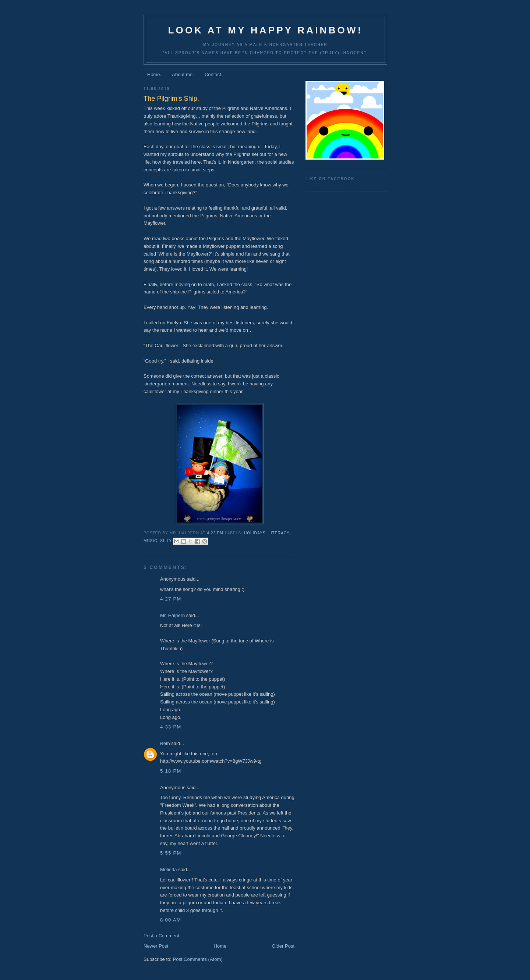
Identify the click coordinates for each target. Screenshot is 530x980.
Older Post (283, 946)
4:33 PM (171, 727)
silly (166, 541)
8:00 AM (171, 920)
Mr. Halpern (172, 615)
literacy (279, 533)
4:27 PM (171, 599)
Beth (165, 743)
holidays (255, 533)
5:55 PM (171, 853)
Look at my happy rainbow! (265, 30)
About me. (183, 74)
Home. (154, 74)
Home (220, 946)
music (151, 541)
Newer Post (156, 946)
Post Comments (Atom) (198, 959)
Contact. (213, 74)
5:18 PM (171, 771)
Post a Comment (161, 936)
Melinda (169, 869)
